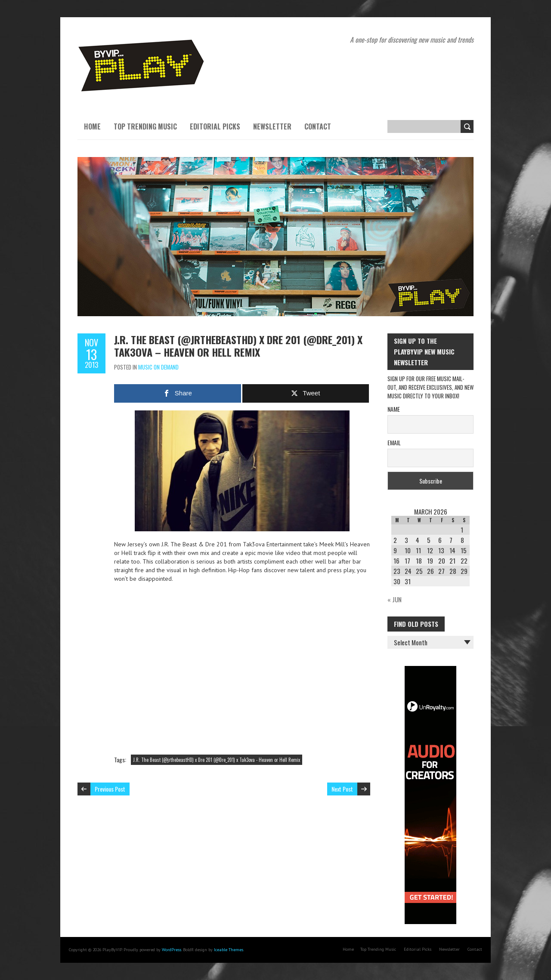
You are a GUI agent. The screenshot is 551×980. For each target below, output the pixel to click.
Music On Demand (158, 367)
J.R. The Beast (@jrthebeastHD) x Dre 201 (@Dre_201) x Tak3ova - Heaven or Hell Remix (217, 760)
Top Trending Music (145, 126)
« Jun (395, 599)
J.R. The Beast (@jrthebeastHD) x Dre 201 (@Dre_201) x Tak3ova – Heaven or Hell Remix (238, 346)
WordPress (172, 950)
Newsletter (272, 126)
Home (92, 126)
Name (394, 409)
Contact (318, 126)
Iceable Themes (229, 950)
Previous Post (110, 789)
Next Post (342, 789)
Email (394, 442)
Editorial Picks (215, 126)
